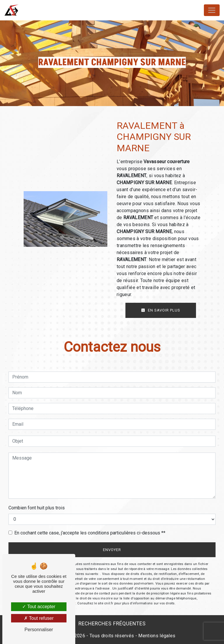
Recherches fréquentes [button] (112, 624)
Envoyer (112, 550)
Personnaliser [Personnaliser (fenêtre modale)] (39, 630)
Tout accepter (39, 607)
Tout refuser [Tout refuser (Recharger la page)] (39, 618)
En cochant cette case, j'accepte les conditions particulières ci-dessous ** (90, 533)
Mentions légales (156, 636)
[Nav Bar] (212, 10)
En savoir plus (161, 310)
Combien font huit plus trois (37, 508)
